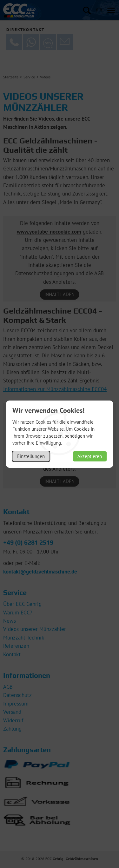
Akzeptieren (90, 456)
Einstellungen (31, 456)
